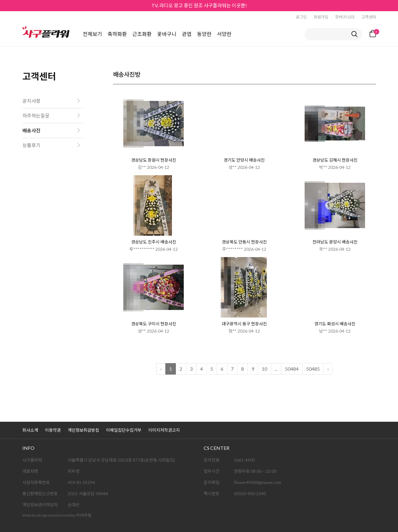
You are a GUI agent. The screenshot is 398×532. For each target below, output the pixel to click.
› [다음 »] (328, 369)
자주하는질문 (36, 116)
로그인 (301, 17)
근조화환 (142, 34)
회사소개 (30, 430)
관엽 (187, 34)
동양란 (204, 34)
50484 (292, 369)
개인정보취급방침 (83, 430)
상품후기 (31, 145)
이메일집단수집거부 (124, 430)
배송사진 (31, 130)
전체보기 (92, 34)
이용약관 (53, 430)
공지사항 (31, 101)
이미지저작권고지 (164, 430)
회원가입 (321, 17)
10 (264, 369)
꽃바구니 (167, 34)
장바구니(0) (345, 17)
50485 (313, 369)
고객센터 (369, 17)
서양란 (224, 34)
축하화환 (117, 34)
